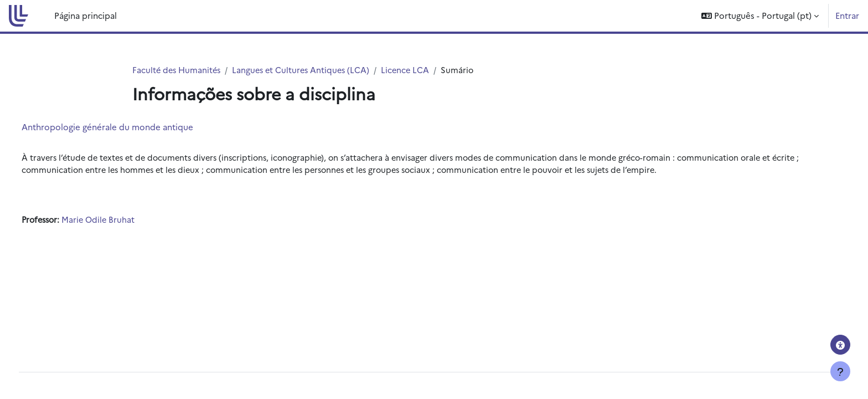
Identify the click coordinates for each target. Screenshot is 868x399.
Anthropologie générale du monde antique (128, 127)
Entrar (847, 15)
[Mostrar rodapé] (840, 371)
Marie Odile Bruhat (123, 221)
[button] (760, 16)
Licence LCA (413, 70)
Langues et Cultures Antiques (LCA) (306, 70)
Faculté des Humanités (178, 70)
